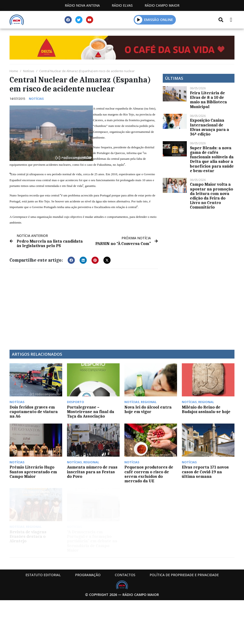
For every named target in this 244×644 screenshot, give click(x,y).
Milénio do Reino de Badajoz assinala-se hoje (206, 409)
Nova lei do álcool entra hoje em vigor (148, 409)
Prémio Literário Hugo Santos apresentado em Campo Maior (33, 472)
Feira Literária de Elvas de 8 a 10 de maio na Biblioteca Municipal (208, 100)
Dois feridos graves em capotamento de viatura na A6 (34, 412)
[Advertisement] (84, 307)
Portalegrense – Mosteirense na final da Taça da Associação (91, 412)
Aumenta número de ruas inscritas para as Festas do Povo (92, 472)
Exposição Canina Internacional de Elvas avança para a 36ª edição (209, 127)
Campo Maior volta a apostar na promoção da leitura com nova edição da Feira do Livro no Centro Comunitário (211, 196)
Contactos (125, 575)
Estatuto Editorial (43, 575)
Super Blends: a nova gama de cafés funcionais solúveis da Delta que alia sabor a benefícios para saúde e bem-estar (212, 159)
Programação (88, 575)
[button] (139, 20)
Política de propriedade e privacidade (184, 575)
